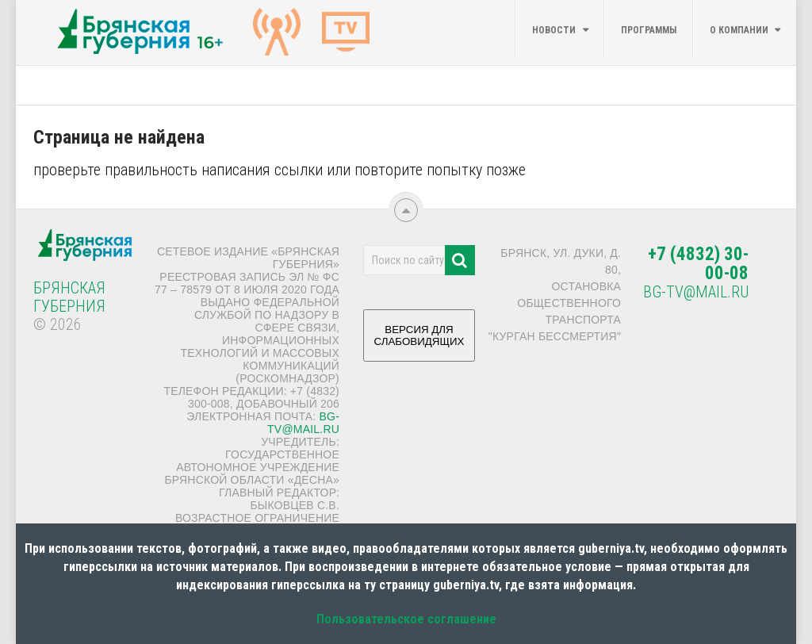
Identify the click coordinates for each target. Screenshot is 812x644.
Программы (649, 30)
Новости (554, 30)
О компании (739, 30)
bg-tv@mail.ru (303, 423)
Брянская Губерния (69, 297)
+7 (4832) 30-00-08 (698, 264)
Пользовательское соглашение (406, 619)
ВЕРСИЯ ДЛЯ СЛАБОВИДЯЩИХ (419, 341)
